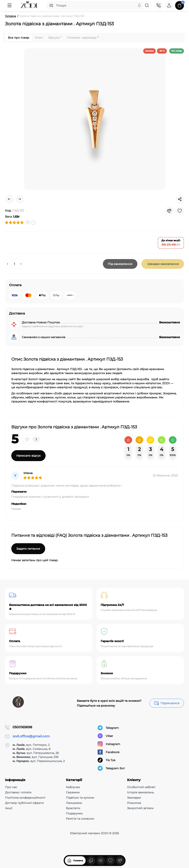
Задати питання (28, 549)
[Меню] (9, 5)
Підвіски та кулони (80, 798)
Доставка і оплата (18, 792)
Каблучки (73, 787)
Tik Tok (107, 760)
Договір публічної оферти (24, 803)
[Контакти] (159, 5)
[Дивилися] (91, 861)
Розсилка (134, 803)
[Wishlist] (180, 211)
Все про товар (19, 38)
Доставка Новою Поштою (41, 322)
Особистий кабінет (141, 787)
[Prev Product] (9, 199)
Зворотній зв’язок (140, 808)
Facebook (109, 752)
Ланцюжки (74, 803)
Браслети (73, 808)
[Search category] (51, 5)
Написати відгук (28, 456)
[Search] (139, 5)
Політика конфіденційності (25, 798)
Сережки (73, 792)
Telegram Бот (111, 768)
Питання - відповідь (83, 38)
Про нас (11, 787)
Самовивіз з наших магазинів (44, 337)
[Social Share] (180, 199)
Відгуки (55, 38)
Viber (105, 736)
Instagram (109, 744)
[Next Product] (20, 199)
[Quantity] (14, 264)
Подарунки (74, 813)
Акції (9, 808)
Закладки (134, 798)
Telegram (108, 728)
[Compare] (169, 211)
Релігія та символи (80, 819)
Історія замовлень (140, 792)
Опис (39, 38)
